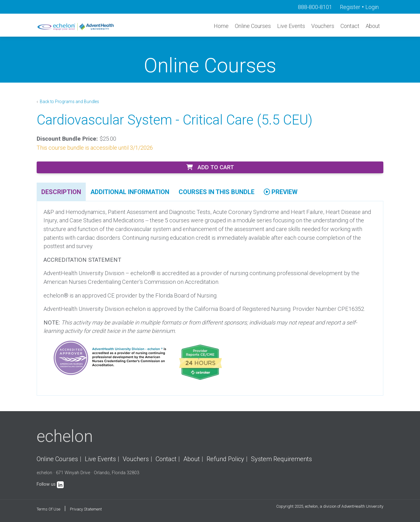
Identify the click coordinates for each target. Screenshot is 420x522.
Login (372, 7)
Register (350, 7)
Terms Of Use (48, 509)
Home (221, 26)
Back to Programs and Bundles (69, 102)
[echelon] (76, 27)
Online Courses (253, 26)
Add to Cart (210, 167)
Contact (350, 26)
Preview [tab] (281, 192)
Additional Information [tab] (130, 192)
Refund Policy (225, 459)
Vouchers (323, 26)
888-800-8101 (315, 7)
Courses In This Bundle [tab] (217, 192)
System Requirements (281, 459)
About (373, 26)
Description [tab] (61, 192)
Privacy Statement (86, 509)
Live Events (291, 26)
